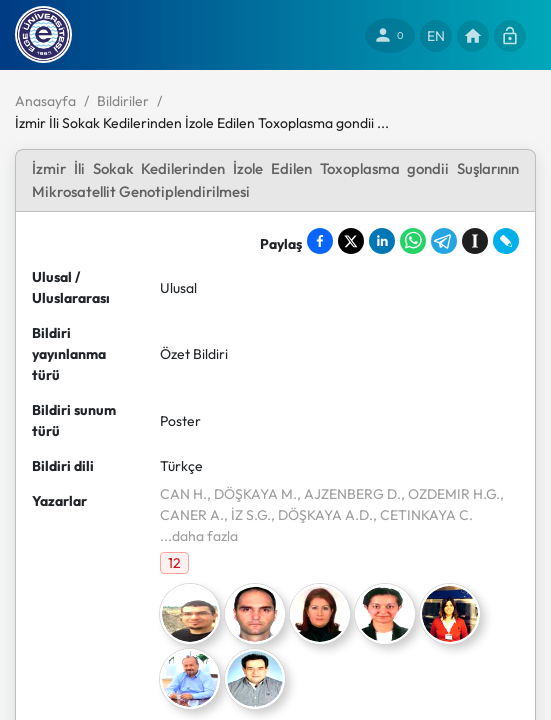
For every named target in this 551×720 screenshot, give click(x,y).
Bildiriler (123, 101)
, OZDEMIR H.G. (450, 494)
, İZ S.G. (247, 515)
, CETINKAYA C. (423, 515)
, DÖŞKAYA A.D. (322, 515)
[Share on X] (351, 241)
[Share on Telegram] (444, 241)
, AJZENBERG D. (349, 494)
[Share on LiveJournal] (506, 241)
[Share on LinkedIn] (382, 241)
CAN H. (183, 494)
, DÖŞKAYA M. (252, 494)
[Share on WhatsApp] (413, 241)
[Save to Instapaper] (475, 241)
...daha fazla (199, 536)
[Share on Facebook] (320, 241)
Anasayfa (45, 101)
